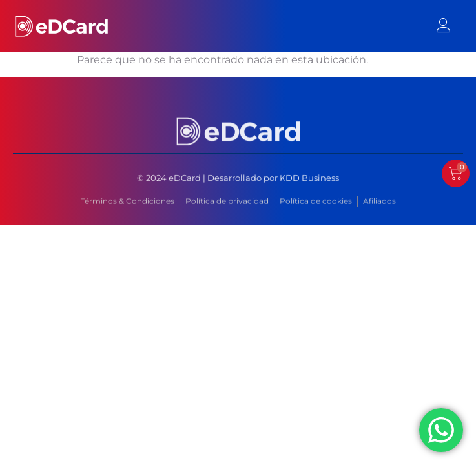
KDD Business (309, 178)
